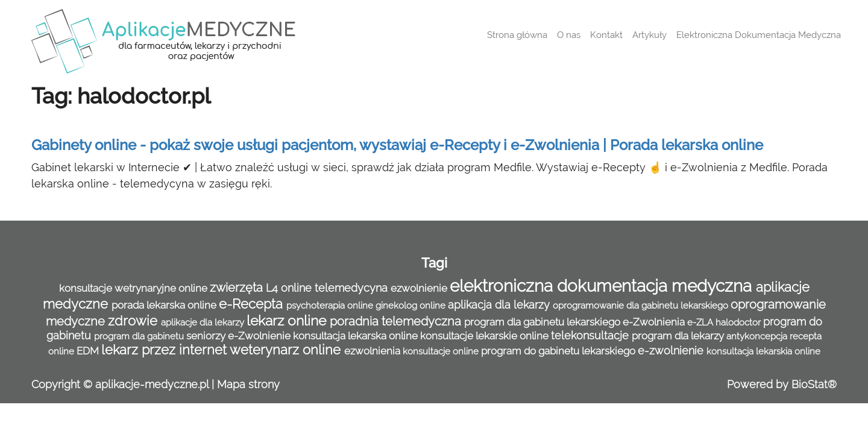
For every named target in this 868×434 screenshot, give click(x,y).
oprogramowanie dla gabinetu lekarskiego (642, 306)
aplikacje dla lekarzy (204, 322)
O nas (569, 35)
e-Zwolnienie (260, 336)
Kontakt (606, 35)
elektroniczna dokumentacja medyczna (603, 286)
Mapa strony (248, 384)
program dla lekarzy (679, 336)
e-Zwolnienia (655, 322)
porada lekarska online (165, 305)
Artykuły (649, 35)
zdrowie (134, 321)
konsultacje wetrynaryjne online (134, 288)
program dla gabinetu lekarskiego (543, 322)
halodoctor (739, 322)
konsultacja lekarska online (357, 336)
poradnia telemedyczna (397, 321)
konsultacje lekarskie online (486, 336)
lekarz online (288, 320)
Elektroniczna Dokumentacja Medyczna (759, 35)
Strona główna (517, 35)
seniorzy (207, 336)
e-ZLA (701, 322)
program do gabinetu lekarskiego (559, 351)
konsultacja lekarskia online (763, 351)
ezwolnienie (420, 288)
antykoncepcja (758, 336)
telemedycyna (353, 288)
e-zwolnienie (672, 351)
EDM (89, 351)
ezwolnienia (373, 351)
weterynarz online (287, 350)
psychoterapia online (331, 306)
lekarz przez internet (165, 350)
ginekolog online (412, 306)
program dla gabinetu (140, 336)
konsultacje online (442, 351)
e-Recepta (253, 304)
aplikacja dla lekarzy (500, 305)
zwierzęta (238, 288)
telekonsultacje (591, 335)
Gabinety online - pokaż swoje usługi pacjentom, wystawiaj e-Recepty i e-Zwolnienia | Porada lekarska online (397, 145)
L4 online (290, 288)
